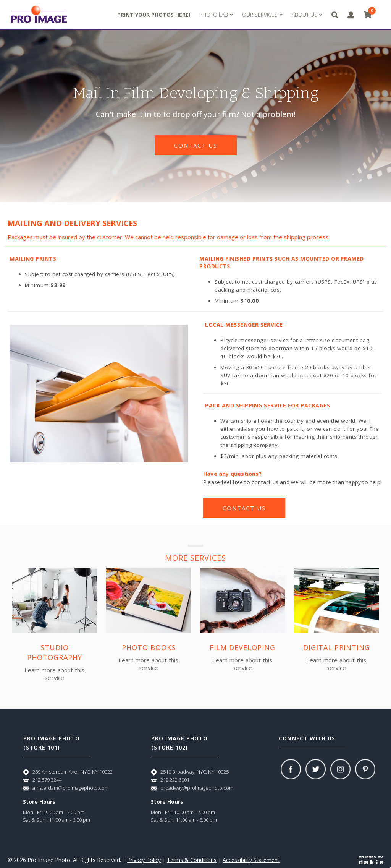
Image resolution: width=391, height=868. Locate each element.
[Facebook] (291, 769)
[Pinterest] (365, 769)
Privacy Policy (144, 860)
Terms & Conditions (192, 860)
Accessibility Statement (251, 860)
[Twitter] (316, 769)
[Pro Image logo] (39, 15)
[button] (216, 15)
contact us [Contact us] (196, 145)
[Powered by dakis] (371, 860)
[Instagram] (340, 769)
